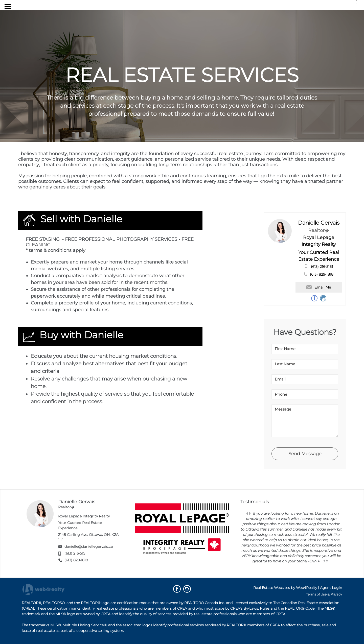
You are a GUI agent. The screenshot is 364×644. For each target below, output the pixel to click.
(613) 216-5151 (322, 267)
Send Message (305, 454)
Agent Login (331, 588)
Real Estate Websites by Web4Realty (285, 588)
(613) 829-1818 (322, 274)
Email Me (319, 287)
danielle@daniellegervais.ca (89, 546)
